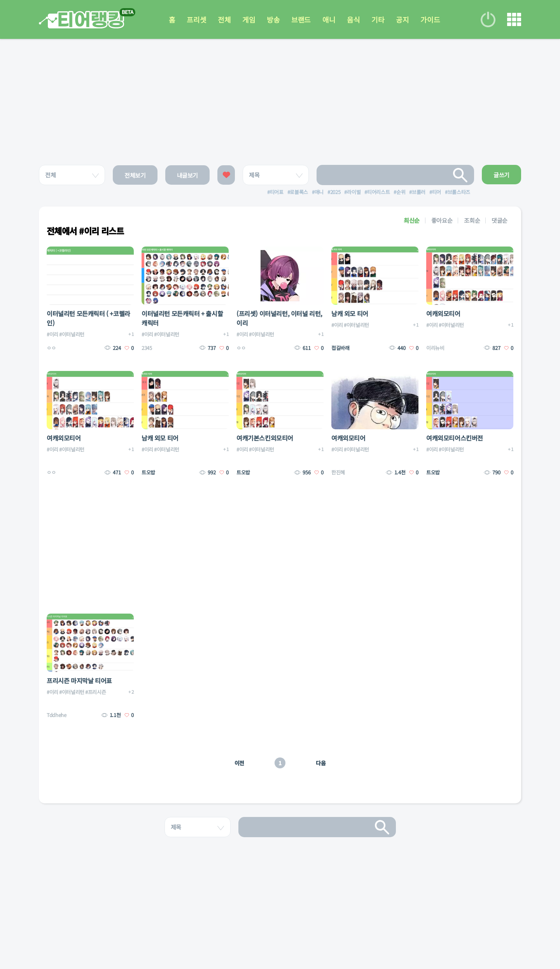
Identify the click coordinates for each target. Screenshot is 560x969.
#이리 (52, 334)
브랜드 (301, 19)
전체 (224, 19)
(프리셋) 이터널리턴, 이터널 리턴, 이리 (279, 318)
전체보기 (135, 175)
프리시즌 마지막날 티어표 (79, 680)
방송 (273, 19)
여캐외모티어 (443, 313)
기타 (378, 19)
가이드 (430, 19)
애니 (329, 19)
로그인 (488, 19)
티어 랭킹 (81, 20)
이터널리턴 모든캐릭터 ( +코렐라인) (88, 318)
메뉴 (514, 19)
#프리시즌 (95, 692)
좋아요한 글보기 (226, 175)
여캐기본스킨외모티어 (265, 438)
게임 (249, 19)
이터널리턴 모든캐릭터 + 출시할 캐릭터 (182, 318)
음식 (353, 19)
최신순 (412, 220)
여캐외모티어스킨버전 (455, 438)
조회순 (472, 220)
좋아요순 (442, 220)
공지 (402, 19)
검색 (460, 175)
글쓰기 (501, 175)
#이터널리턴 (72, 334)
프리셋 (196, 19)
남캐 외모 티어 (350, 313)
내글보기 (188, 175)
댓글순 (500, 220)
